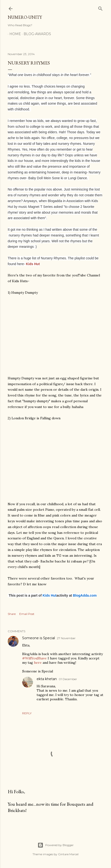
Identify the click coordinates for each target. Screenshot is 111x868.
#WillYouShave (34, 658)
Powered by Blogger (56, 845)
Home (13, 34)
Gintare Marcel (68, 854)
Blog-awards (36, 34)
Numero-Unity (25, 17)
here (38, 663)
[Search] (100, 8)
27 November (66, 638)
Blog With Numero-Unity (78, 34)
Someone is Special (39, 638)
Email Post (27, 614)
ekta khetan (47, 679)
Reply (27, 713)
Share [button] (12, 614)
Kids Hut (33, 264)
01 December (68, 679)
